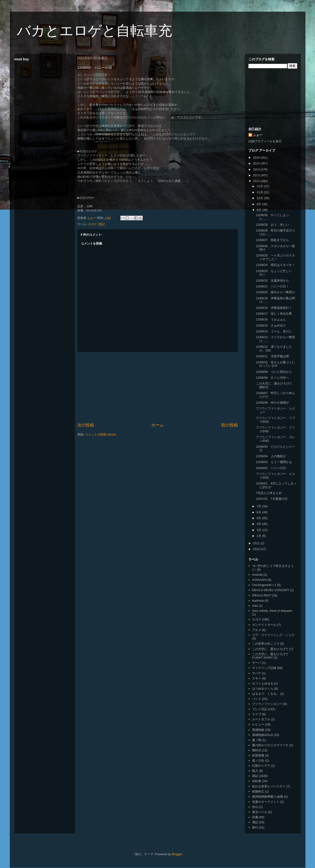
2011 (257, 543)
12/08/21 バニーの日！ (272, 286)
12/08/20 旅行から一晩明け (275, 292)
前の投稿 (230, 425)
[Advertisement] (158, 387)
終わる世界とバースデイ (269, 786)
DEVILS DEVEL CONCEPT (271, 590)
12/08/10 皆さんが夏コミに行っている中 (275, 364)
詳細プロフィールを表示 (265, 141)
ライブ (257, 714)
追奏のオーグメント (266, 802)
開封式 (257, 750)
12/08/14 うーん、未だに (274, 331)
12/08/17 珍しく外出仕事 (274, 314)
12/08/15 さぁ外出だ (271, 325)
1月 (259, 536)
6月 (259, 512)
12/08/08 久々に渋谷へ (272, 378)
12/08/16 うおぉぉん (271, 319)
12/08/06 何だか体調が (272, 403)
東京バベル (260, 812)
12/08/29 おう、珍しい (272, 225)
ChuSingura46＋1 (264, 585)
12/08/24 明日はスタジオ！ (275, 265)
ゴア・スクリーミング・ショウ (273, 635)
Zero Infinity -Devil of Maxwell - (273, 611)
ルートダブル (261, 719)
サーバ (257, 663)
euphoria (258, 601)
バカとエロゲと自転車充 (94, 31)
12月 (260, 186)
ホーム (158, 425)
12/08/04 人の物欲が (271, 456)
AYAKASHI (259, 580)
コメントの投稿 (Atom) (101, 434)
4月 (259, 524)
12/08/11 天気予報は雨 (272, 356)
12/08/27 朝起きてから (272, 240)
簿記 (255, 822)
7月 (259, 506)
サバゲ (257, 673)
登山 (255, 807)
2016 (257, 158)
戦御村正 (258, 791)
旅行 (255, 827)
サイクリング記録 (264, 668)
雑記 (102, 224)
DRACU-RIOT (262, 595)
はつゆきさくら (263, 689)
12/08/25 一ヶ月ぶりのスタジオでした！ (275, 257)
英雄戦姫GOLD (262, 735)
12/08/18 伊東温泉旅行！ (274, 308)
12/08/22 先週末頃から (272, 281)
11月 (260, 192)
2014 (257, 169)
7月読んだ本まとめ (269, 493)
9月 (259, 204)
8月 (259, 210)
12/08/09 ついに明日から (274, 372)
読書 (255, 817)
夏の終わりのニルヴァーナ (270, 745)
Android (257, 575)
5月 (259, 518)
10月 (260, 198)
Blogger (177, 854)
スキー (257, 678)
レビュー (258, 724)
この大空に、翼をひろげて (270, 649)
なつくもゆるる (263, 683)
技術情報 (258, 755)
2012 (257, 181)
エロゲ (93, 224)
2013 (257, 175)
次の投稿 (86, 425)
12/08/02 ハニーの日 (271, 468)
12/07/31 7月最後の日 (272, 499)
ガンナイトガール (264, 625)
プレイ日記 (260, 709)
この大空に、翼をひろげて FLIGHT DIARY (270, 656)
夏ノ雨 (257, 740)
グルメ (257, 630)
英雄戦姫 (258, 730)
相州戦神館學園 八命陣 (268, 797)
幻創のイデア (261, 766)
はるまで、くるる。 (266, 694)
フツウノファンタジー (267, 704)
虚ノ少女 (258, 761)
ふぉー (258, 135)
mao (255, 606)
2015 (257, 163)
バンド (257, 699)
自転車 (257, 781)
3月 (259, 530)
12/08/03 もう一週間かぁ (274, 462)
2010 (257, 549)
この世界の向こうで (266, 644)
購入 (255, 771)
